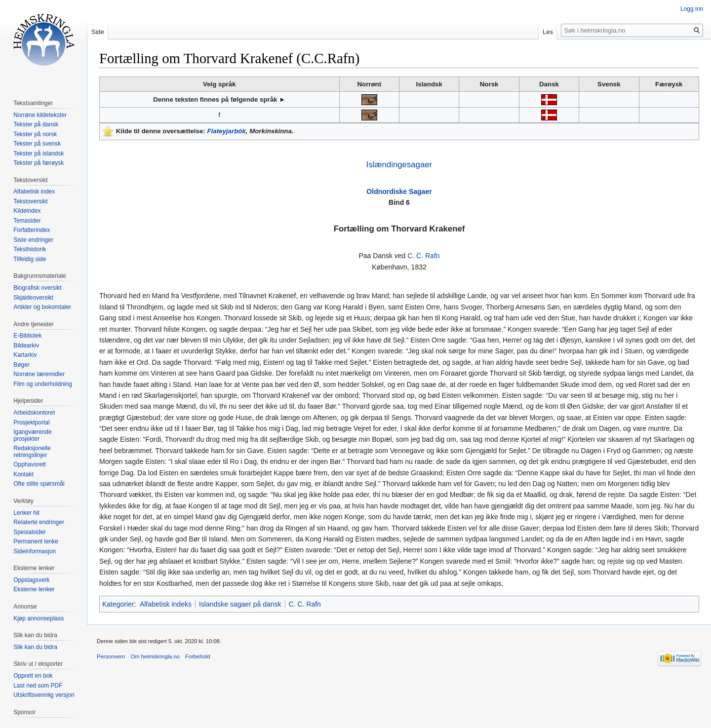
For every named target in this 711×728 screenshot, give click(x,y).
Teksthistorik (30, 249)
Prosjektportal (31, 422)
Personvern (111, 656)
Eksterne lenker (34, 589)
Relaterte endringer (39, 522)
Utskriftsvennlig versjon (44, 695)
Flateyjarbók (226, 131)
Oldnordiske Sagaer (399, 192)
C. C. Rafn (423, 256)
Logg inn (692, 9)
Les (548, 32)
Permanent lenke (36, 541)
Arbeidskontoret (34, 413)
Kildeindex (27, 211)
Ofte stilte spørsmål (39, 484)
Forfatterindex (32, 230)
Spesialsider (29, 532)
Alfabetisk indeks (166, 604)
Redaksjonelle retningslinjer (32, 452)
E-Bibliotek (27, 336)
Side (98, 32)
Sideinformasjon (35, 551)
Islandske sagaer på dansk (240, 604)
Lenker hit (26, 513)
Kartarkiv (25, 355)
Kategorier (118, 604)
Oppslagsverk (31, 580)
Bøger (21, 365)
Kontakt (23, 474)
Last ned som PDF (38, 686)
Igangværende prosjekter (32, 435)
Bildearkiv (26, 345)
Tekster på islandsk (39, 153)
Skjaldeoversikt (33, 298)
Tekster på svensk (37, 144)
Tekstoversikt (30, 201)
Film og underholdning (43, 384)
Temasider (27, 221)
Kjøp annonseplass (39, 618)
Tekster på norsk (35, 134)
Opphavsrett (29, 464)
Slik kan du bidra (35, 647)
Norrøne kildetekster (40, 115)
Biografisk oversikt (37, 288)
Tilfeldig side (30, 259)
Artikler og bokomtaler (42, 307)
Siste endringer (33, 240)
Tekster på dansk (36, 124)
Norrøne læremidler (39, 374)
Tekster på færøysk (39, 163)
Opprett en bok (33, 676)
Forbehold (197, 656)
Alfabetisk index (34, 192)
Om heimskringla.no (155, 656)
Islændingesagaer (399, 165)
